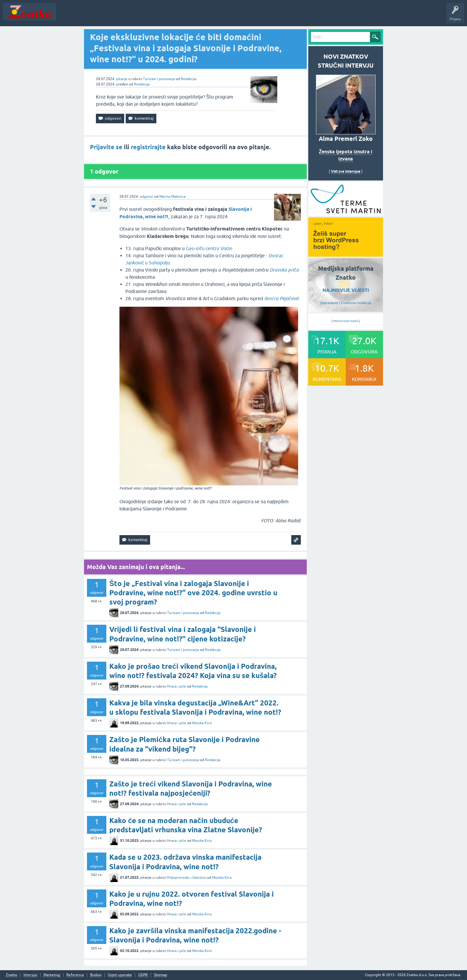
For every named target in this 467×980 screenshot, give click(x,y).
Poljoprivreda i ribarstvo (187, 878)
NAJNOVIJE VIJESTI (346, 290)
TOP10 (192, 16)
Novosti (67, 16)
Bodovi (96, 975)
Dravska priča (284, 270)
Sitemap (161, 975)
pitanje (122, 79)
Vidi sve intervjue (346, 171)
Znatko (12, 975)
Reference (75, 975)
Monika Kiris (202, 723)
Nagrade (210, 16)
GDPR (143, 975)
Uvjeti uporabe (120, 975)
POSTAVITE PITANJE (147, 16)
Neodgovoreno (92, 16)
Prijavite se (106, 147)
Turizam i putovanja (159, 79)
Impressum (329, 303)
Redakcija (189, 79)
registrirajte (148, 147)
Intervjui (30, 975)
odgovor (147, 197)
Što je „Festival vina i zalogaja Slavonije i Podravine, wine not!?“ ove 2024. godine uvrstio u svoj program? (193, 593)
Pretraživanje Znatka (346, 321)
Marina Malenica (172, 197)
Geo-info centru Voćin (209, 248)
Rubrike (117, 16)
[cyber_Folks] (346, 214)
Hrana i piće (177, 686)
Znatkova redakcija (356, 303)
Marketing (52, 975)
